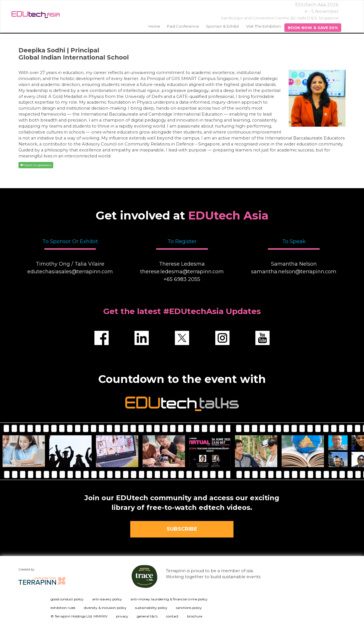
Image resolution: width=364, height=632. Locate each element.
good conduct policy (67, 599)
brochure (195, 616)
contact (172, 616)
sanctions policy (189, 608)
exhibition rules (63, 608)
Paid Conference (183, 26)
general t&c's (147, 616)
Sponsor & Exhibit (223, 26)
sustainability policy (151, 608)
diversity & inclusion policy (105, 608)
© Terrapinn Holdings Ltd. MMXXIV (79, 616)
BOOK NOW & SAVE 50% (313, 28)
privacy (122, 616)
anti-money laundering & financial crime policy (169, 599)
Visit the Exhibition (263, 26)
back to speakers (36, 165)
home (154, 26)
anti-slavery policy (107, 599)
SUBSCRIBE (182, 529)
